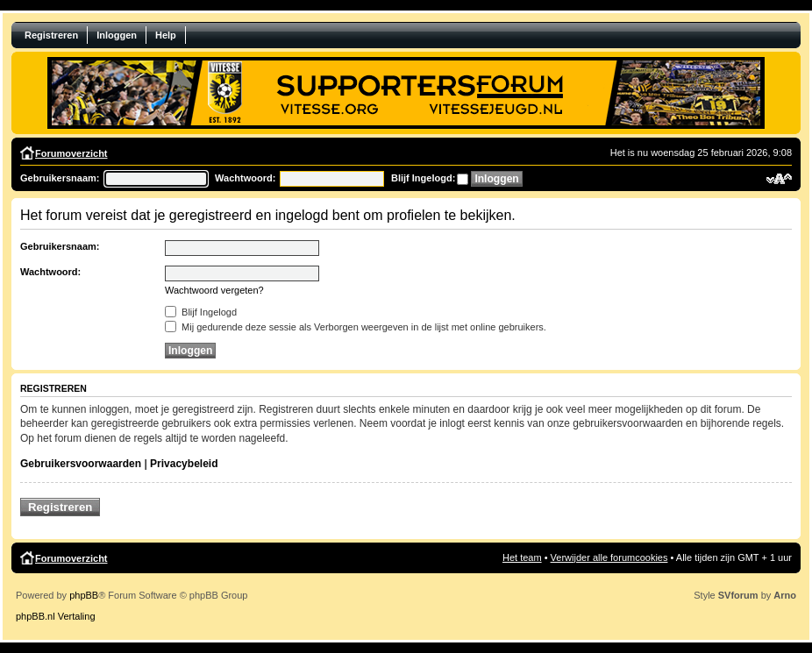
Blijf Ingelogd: (423, 178)
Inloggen (117, 35)
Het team (522, 557)
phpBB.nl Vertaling (56, 616)
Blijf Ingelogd (201, 312)
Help (166, 35)
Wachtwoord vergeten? (214, 290)
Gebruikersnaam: (60, 178)
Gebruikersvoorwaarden (81, 464)
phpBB (84, 595)
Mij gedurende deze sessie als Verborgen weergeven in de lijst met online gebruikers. (356, 327)
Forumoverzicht (71, 153)
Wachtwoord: (245, 178)
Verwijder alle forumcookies (609, 557)
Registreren (51, 35)
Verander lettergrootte (779, 179)
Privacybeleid (184, 464)
